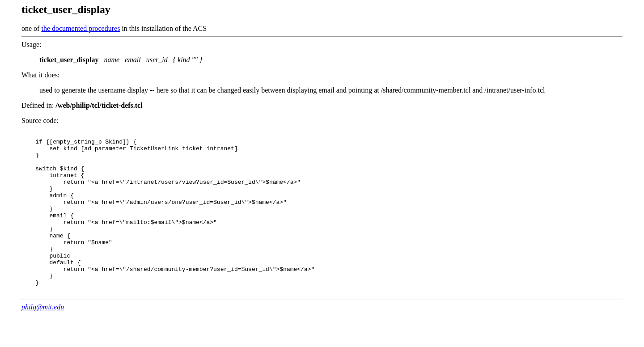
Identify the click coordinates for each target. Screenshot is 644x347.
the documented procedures (80, 28)
